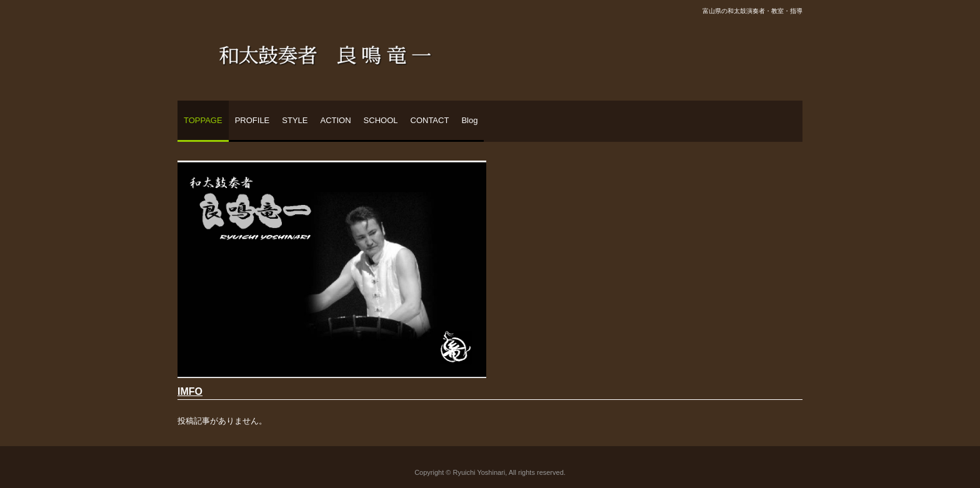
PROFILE (252, 120)
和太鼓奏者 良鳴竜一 (325, 51)
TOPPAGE (203, 120)
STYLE (295, 120)
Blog (469, 120)
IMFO (190, 391)
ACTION (335, 120)
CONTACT (430, 120)
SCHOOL (381, 120)
